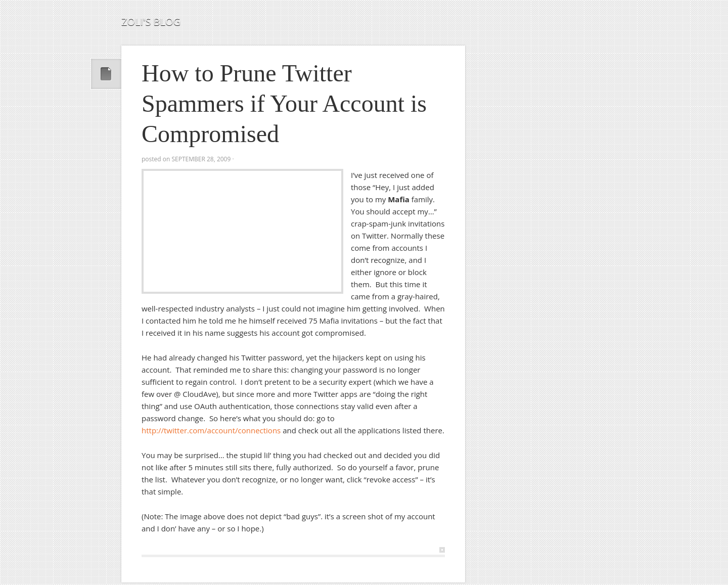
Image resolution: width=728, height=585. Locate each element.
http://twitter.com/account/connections (211, 430)
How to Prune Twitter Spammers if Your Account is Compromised (284, 103)
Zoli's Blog (151, 21)
